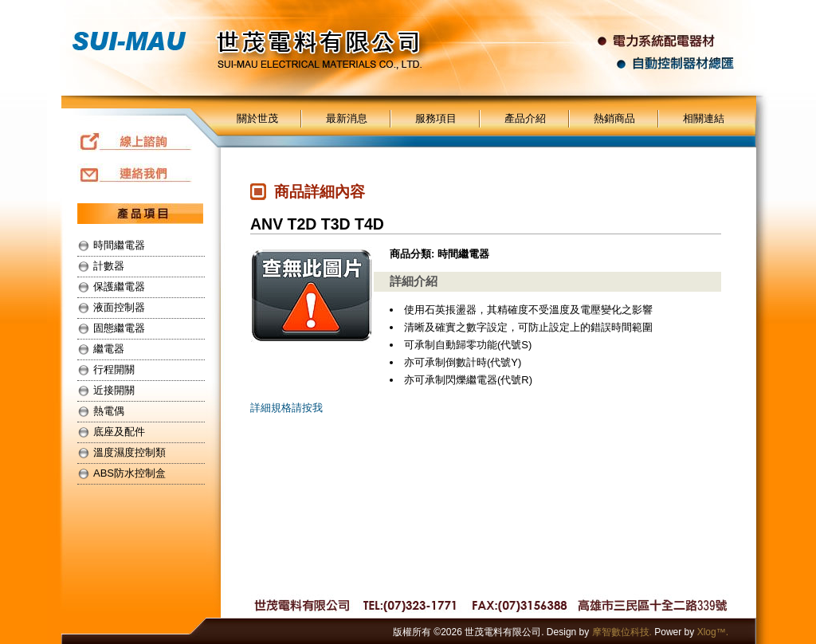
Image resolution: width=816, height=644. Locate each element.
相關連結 (704, 118)
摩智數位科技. (622, 632)
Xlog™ (712, 632)
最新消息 (347, 118)
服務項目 (436, 118)
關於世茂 (257, 118)
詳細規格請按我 (286, 408)
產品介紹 (525, 118)
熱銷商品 (614, 118)
